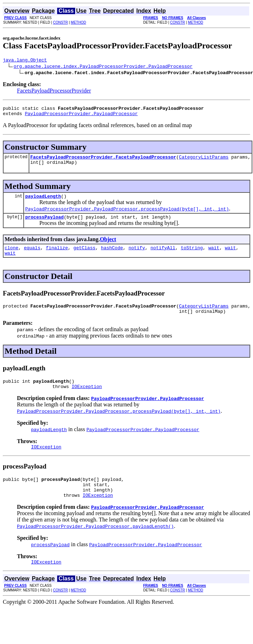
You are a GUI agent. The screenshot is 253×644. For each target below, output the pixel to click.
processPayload (44, 224)
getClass (84, 256)
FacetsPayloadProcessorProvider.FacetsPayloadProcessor (103, 161)
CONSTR (60, 22)
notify (137, 256)
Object (108, 247)
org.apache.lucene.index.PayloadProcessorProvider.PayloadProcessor (103, 67)
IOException (87, 400)
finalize (57, 256)
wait (214, 256)
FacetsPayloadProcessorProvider (54, 92)
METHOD (79, 22)
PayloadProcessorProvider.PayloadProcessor (81, 117)
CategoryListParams (204, 161)
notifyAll (163, 256)
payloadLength (43, 202)
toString (192, 256)
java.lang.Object (25, 61)
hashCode (112, 256)
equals (32, 256)
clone (11, 256)
